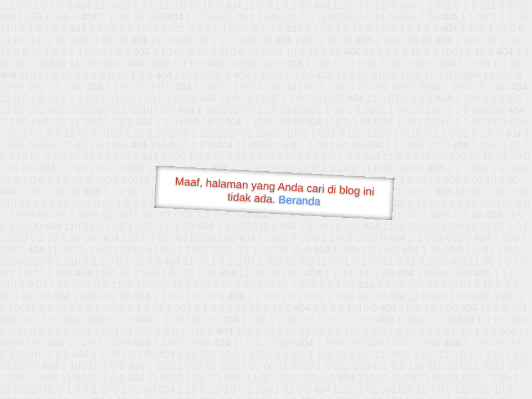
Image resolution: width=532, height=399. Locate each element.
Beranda (300, 200)
